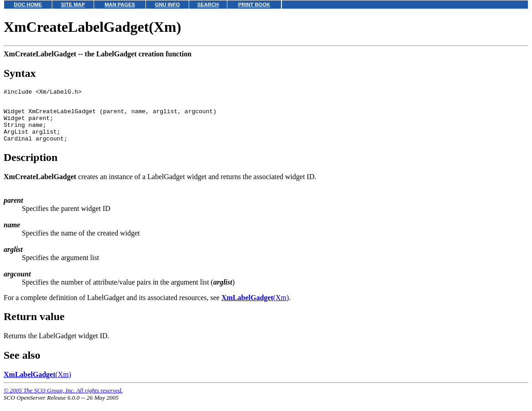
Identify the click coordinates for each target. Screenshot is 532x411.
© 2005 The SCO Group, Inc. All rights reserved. (63, 400)
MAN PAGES (120, 5)
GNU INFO (168, 5)
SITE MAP (73, 5)
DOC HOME (28, 5)
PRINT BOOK (254, 5)
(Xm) (255, 307)
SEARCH (208, 5)
